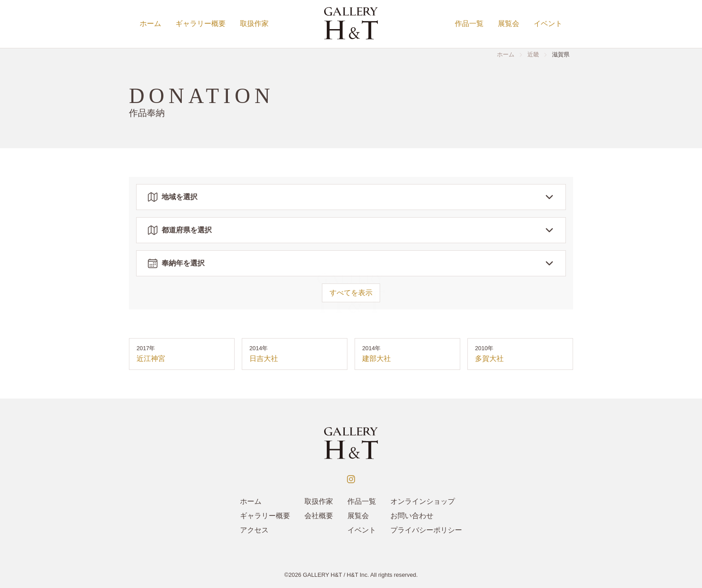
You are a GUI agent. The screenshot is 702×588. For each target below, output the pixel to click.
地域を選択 (351, 197)
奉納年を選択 (351, 263)
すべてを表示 (351, 293)
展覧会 (509, 24)
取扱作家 (254, 24)
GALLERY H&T (322, 575)
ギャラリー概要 (201, 24)
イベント (548, 24)
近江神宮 (151, 358)
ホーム (150, 24)
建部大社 (377, 358)
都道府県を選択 (351, 230)
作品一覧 (469, 24)
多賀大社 (489, 358)
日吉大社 (264, 358)
